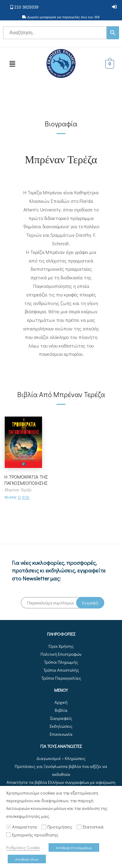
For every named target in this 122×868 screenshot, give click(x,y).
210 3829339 (26, 7)
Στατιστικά (93, 827)
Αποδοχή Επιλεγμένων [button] (74, 847)
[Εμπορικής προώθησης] (9, 835)
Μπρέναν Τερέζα (61, 159)
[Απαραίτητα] (9, 827)
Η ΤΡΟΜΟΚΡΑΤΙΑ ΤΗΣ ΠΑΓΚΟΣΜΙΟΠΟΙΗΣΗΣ (26, 480)
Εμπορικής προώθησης (35, 835)
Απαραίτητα (25, 827)
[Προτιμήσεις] (44, 827)
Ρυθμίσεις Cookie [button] (23, 847)
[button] (114, 7)
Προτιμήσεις (60, 827)
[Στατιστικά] (79, 827)
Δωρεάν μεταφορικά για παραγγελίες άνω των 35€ (64, 17)
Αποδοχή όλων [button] (27, 859)
